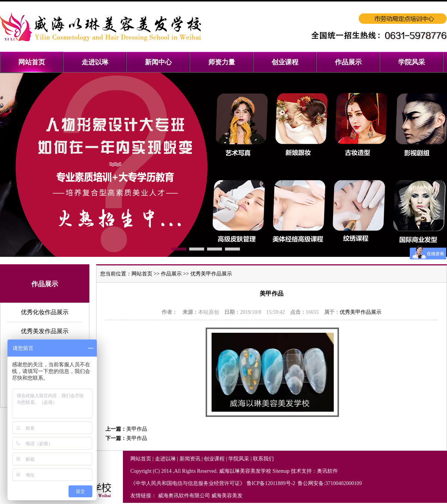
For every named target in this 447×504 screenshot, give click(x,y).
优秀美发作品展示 (45, 331)
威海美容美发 (227, 496)
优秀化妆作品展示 (45, 312)
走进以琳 (165, 459)
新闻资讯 (190, 459)
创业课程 (214, 459)
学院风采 (239, 459)
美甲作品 (137, 429)
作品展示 (171, 274)
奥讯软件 (327, 471)
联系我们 (263, 459)
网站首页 (142, 274)
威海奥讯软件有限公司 (184, 496)
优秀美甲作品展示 (211, 274)
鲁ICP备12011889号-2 (272, 483)
